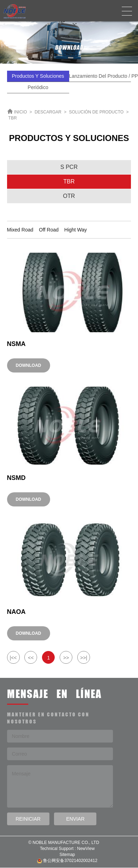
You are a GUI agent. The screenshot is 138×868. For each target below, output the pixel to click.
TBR (13, 118)
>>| (84, 658)
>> (66, 658)
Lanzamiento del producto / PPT (100, 76)
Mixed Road (20, 230)
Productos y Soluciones (38, 76)
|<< (13, 658)
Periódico (38, 87)
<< (31, 658)
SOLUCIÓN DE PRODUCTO (96, 112)
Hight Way (76, 230)
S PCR (69, 167)
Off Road (49, 230)
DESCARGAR (48, 112)
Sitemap (67, 855)
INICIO (21, 112)
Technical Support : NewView (67, 849)
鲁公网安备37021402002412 (67, 861)
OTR (69, 196)
